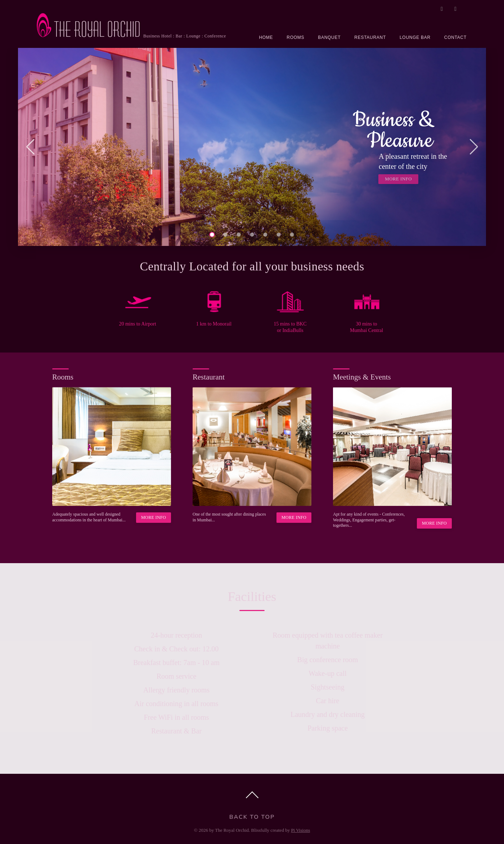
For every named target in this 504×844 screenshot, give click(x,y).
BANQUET (329, 37)
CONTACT (455, 37)
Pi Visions (300, 830)
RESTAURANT (370, 37)
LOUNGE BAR (415, 37)
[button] (30, 147)
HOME (266, 37)
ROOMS (295, 37)
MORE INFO (398, 179)
